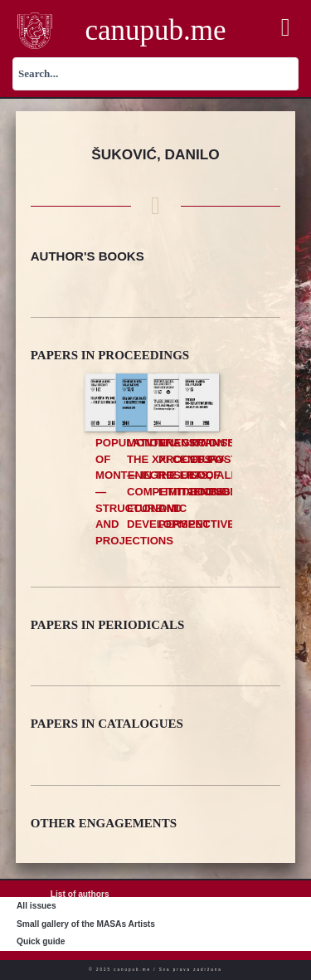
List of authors (80, 894)
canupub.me (155, 30)
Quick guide (41, 941)
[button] (285, 28)
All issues (36, 906)
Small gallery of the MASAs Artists (86, 924)
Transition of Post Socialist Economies (223, 467)
